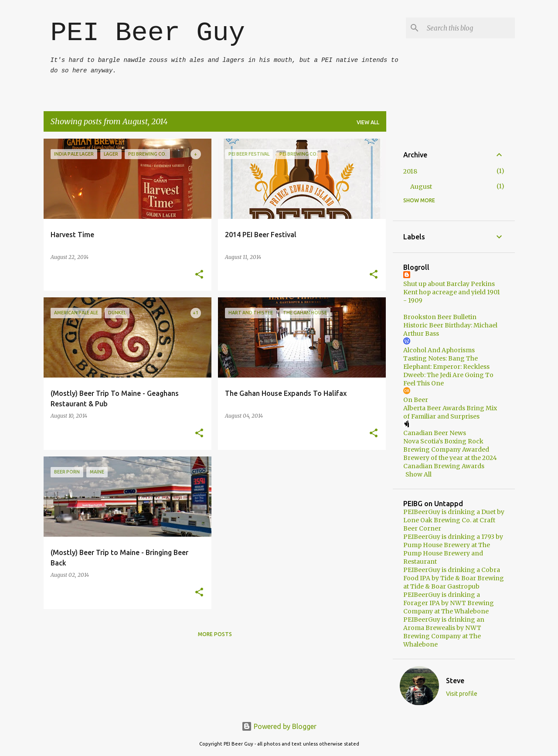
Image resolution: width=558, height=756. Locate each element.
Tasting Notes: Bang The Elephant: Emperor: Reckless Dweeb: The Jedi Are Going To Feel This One (448, 371)
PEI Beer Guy (148, 33)
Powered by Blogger (279, 726)
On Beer (416, 400)
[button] (199, 275)
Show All (418, 474)
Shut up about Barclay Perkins (449, 284)
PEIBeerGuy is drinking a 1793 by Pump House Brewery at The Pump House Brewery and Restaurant (453, 549)
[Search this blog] (469, 28)
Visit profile (462, 694)
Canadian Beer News (435, 433)
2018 (410, 171)
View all (368, 122)
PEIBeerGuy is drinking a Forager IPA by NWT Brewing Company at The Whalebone (449, 603)
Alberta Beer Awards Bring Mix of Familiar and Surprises (450, 412)
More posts (215, 634)
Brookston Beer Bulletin (440, 317)
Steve (455, 681)
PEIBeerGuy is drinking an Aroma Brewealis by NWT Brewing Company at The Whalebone (444, 632)
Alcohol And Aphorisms (439, 350)
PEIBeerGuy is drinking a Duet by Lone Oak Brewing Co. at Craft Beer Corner (454, 520)
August (421, 187)
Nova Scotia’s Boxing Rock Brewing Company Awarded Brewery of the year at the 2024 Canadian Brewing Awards (450, 454)
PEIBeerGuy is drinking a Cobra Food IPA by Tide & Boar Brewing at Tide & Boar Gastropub (454, 578)
